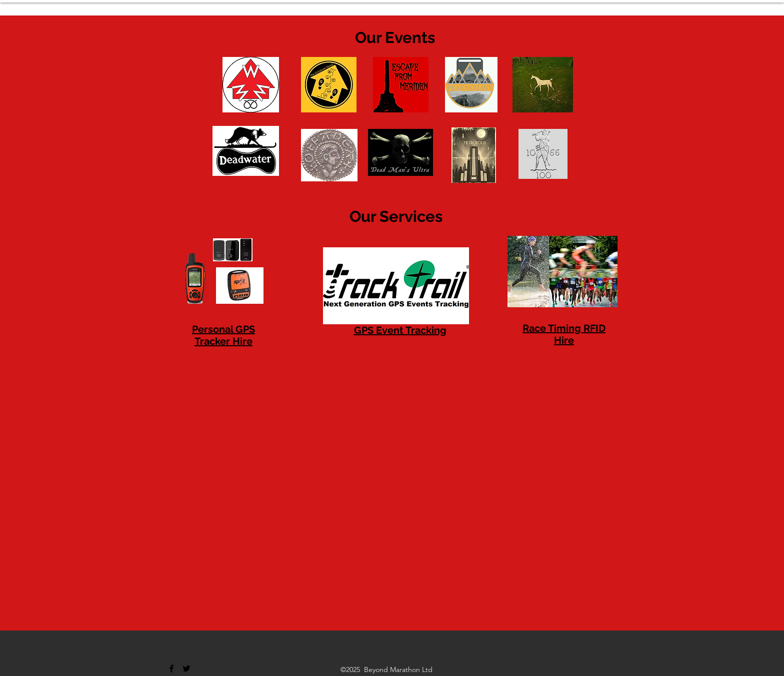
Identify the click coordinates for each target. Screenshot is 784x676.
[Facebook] (171, 669)
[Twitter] (186, 669)
